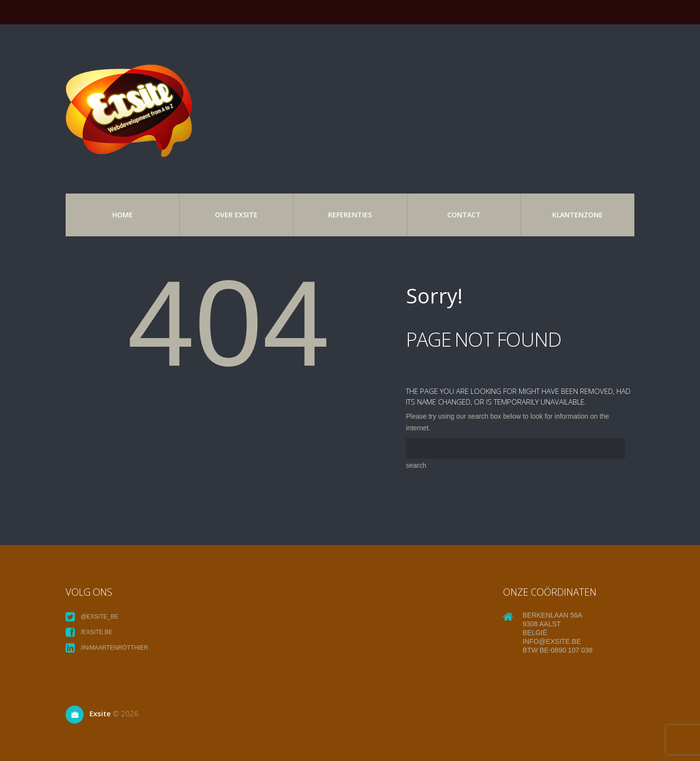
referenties (350, 215)
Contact (464, 215)
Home (122, 215)
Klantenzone (577, 215)
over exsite (236, 215)
